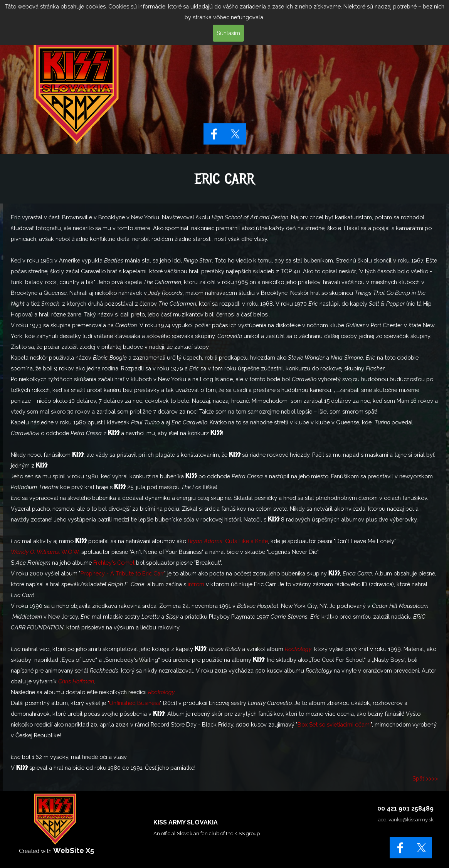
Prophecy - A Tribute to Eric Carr (122, 573)
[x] (235, 134)
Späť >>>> (425, 778)
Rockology (298, 649)
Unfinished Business (135, 703)
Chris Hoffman (76, 681)
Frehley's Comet (114, 563)
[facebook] (214, 134)
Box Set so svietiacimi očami (334, 724)
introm (196, 584)
